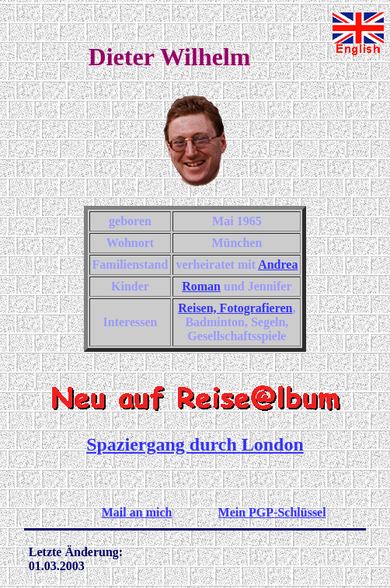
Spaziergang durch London (195, 444)
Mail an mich (137, 512)
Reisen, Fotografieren (235, 308)
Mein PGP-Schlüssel (272, 512)
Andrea (278, 264)
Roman (201, 286)
